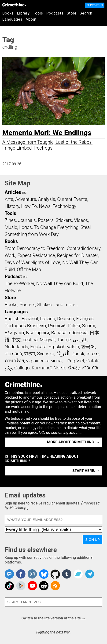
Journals (27, 220)
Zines (10, 220)
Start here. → (86, 471)
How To (29, 206)
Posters (46, 220)
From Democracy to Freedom (35, 248)
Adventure (26, 199)
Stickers (64, 220)
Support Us (95, 5)
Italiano (48, 319)
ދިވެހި (8, 368)
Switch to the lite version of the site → (53, 618)
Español (30, 319)
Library (23, 13)
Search (86, 13)
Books (8, 13)
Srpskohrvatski (64, 347)
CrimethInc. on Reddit (44, 586)
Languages (12, 19)
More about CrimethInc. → (73, 442)
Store (72, 13)
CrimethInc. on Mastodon (9, 574)
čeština (30, 340)
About (31, 19)
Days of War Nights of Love (32, 262)
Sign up (92, 539)
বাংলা (30, 354)
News (45, 206)
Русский (57, 326)
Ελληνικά (14, 333)
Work (10, 255)
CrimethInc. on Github (55, 574)
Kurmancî (41, 368)
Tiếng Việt (74, 361)
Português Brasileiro (25, 326)
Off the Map (29, 269)
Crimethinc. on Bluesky (44, 574)
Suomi (89, 326)
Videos (81, 220)
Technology (65, 206)
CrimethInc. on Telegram (90, 574)
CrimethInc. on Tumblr (67, 574)
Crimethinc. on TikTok (9, 586)
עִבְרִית (93, 354)
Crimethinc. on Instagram (32, 574)
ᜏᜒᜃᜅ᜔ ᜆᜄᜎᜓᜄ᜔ (83, 368)
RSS (25, 193)
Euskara (38, 347)
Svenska (46, 354)
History (12, 206)
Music (11, 227)
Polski (74, 326)
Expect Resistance (36, 255)
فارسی (80, 340)
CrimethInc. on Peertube (21, 586)
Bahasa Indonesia (69, 333)
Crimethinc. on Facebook (21, 574)
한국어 (88, 347)
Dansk (78, 354)
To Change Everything (56, 227)
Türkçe (64, 340)
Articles (13, 192)
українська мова (44, 361)
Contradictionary (84, 248)
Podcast (13, 276)
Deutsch (66, 319)
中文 (16, 340)
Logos (26, 227)
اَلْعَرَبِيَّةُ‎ (63, 354)
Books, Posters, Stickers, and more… (41, 305)
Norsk (60, 368)
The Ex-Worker (19, 283)
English (12, 319)
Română (13, 354)
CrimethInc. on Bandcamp (78, 574)
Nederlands (16, 347)
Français (85, 319)
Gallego (22, 368)
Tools (38, 13)
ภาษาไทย (14, 361)
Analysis (46, 199)
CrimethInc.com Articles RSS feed (55, 586)
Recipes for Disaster (78, 255)
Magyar (47, 340)
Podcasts (55, 13)
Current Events (72, 199)
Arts (9, 199)
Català (93, 361)
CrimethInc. (14, 5)
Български (38, 333)
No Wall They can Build (60, 283)
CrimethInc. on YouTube (32, 586)
